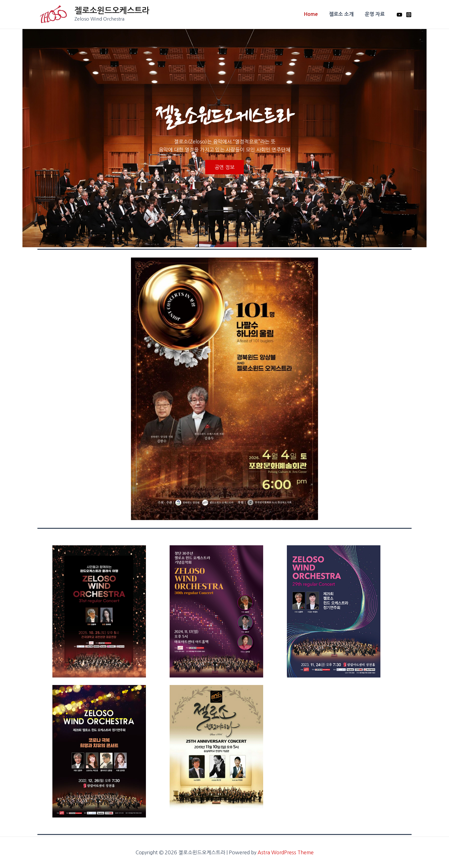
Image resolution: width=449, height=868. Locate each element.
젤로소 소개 (343, 14)
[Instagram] (409, 15)
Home (314, 14)
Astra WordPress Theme (286, 852)
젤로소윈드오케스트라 (112, 11)
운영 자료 (375, 14)
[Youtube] (399, 15)
